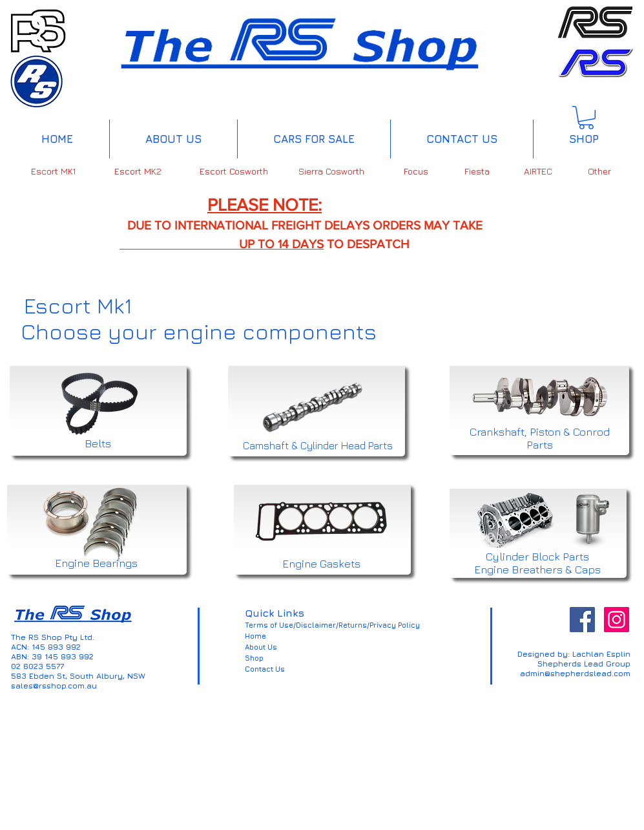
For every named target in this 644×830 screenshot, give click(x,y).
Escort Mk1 (78, 305)
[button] (586, 118)
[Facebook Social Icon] (582, 620)
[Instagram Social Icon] (617, 620)
